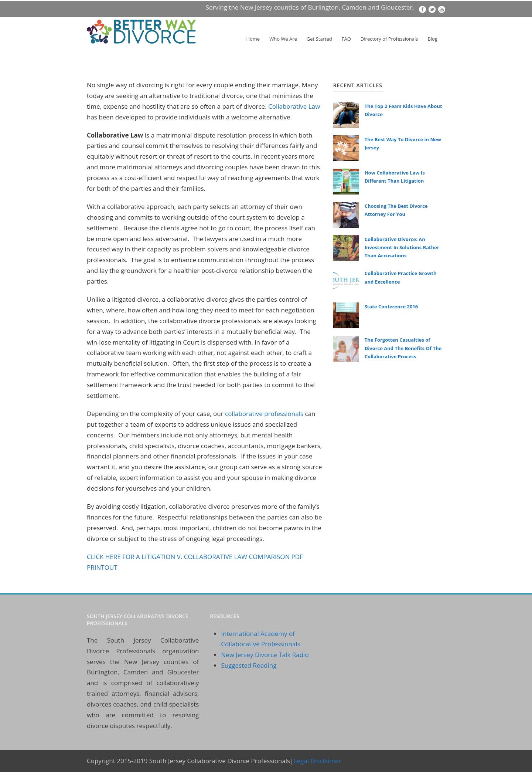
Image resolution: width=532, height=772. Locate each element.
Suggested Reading (249, 665)
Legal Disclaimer (318, 761)
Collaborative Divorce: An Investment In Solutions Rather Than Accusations (402, 247)
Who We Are (283, 39)
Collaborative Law (294, 106)
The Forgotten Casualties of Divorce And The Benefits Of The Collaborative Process (403, 348)
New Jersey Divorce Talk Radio (265, 655)
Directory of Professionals (389, 39)
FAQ (346, 39)
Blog (432, 39)
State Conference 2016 (391, 307)
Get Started (319, 39)
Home (253, 39)
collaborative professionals (264, 414)
